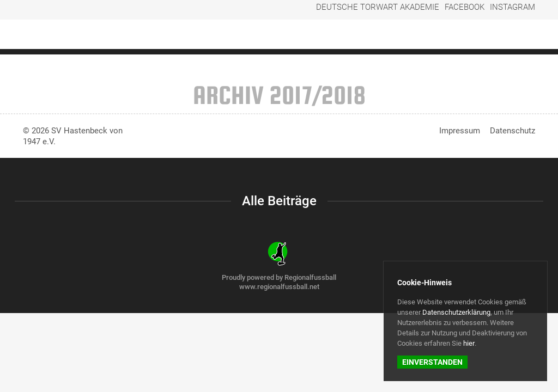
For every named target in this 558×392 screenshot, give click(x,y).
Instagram (517, 12)
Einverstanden (432, 362)
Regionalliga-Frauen (344, 36)
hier (469, 343)
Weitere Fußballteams (438, 36)
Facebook (477, 12)
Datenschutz (512, 131)
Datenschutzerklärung (456, 312)
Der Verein (514, 36)
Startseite (273, 36)
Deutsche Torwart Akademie (408, 12)
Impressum (460, 131)
